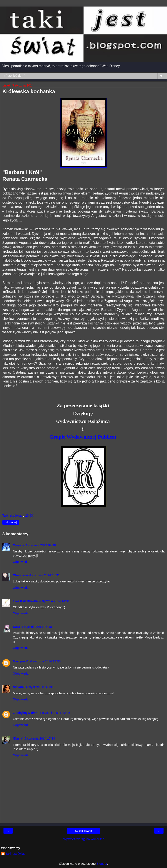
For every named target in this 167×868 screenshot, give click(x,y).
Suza (17, 627)
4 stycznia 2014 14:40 (37, 627)
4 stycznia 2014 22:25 (55, 713)
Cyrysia (18, 545)
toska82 (19, 687)
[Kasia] (18, 738)
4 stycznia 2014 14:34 (54, 601)
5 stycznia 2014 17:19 (40, 738)
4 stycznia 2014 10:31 (45, 575)
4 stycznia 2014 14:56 (45, 661)
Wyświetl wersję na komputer (83, 839)
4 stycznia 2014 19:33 (41, 687)
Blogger (102, 864)
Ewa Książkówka (25, 601)
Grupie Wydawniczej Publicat (83, 437)
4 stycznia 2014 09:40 (41, 545)
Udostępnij (11, 522)
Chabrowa (20, 575)
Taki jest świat (15, 854)
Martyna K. (21, 661)
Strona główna (84, 831)
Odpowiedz (21, 562)
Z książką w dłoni (26, 713)
